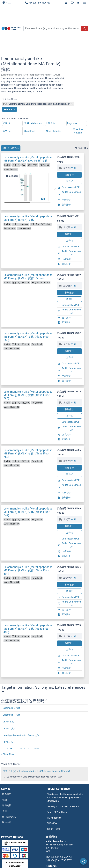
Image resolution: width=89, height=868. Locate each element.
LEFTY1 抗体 (9, 729)
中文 (6, 3)
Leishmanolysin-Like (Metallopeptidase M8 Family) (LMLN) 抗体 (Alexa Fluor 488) (28, 629)
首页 (6, 771)
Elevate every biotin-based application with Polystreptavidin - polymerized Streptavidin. (65, 798)
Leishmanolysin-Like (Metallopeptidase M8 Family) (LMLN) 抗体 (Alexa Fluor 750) (28, 453)
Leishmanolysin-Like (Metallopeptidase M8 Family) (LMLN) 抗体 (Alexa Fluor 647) (28, 512)
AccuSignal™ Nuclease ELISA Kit (63, 807)
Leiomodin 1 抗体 (12, 715)
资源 (4, 811)
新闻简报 (7, 805)
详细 (69, 181)
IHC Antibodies (54, 818)
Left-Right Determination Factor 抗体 (21, 735)
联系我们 (7, 794)
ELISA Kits (52, 823)
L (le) (14, 771)
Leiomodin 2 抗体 (12, 708)
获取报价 (69, 175)
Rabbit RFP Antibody (57, 812)
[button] (55, 188)
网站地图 (7, 822)
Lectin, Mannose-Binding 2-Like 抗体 (21, 749)
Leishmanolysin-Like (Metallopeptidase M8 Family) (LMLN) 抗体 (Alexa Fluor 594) (28, 570)
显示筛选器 (11, 148)
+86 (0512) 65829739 (38, 3)
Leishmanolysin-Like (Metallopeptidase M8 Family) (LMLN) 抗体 (28, 218)
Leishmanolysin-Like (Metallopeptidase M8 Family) (45, 771)
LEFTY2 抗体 (9, 722)
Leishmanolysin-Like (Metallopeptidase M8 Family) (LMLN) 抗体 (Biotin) (28, 277)
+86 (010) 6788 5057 (61, 860)
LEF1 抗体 (8, 742)
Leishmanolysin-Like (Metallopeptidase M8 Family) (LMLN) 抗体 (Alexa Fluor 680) (28, 395)
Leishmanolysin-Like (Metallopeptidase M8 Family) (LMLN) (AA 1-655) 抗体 (28, 159)
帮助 (4, 800)
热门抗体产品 (9, 817)
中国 (73, 168)
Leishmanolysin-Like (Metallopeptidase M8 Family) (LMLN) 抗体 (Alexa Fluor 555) (28, 337)
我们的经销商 (54, 829)
